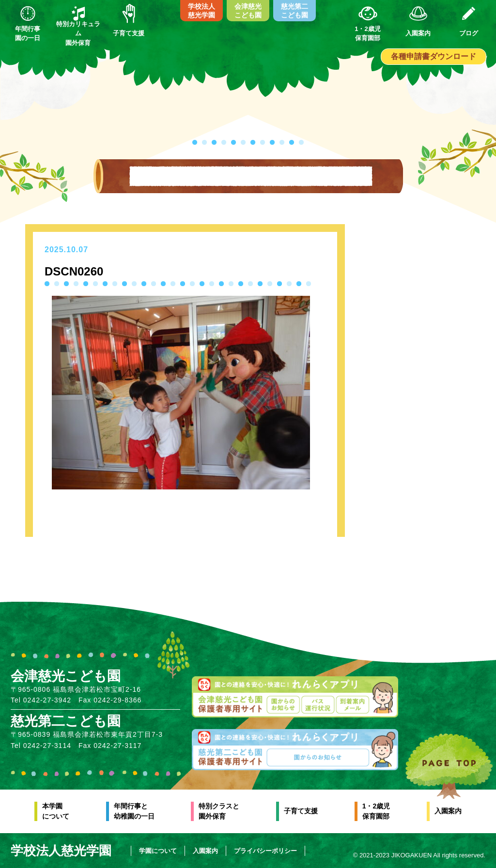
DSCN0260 (74, 271)
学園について (158, 851)
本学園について (56, 811)
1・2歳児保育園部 (376, 811)
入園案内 (448, 811)
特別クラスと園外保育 (219, 811)
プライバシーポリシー (265, 851)
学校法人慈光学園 (201, 11)
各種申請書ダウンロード (434, 56)
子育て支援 (301, 811)
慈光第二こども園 (294, 11)
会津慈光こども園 (248, 11)
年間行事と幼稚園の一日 (134, 811)
